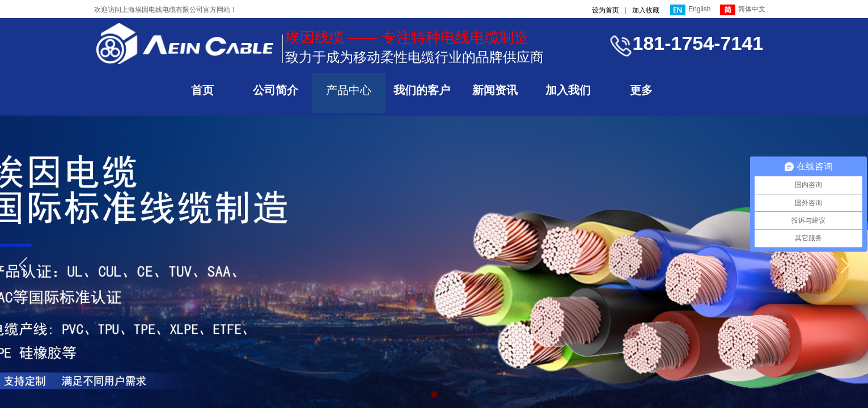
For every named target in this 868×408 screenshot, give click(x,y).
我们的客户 (422, 90)
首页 (202, 90)
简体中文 (743, 10)
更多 (641, 90)
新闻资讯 (495, 90)
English (690, 10)
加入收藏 (646, 10)
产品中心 (349, 90)
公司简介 (276, 90)
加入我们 (568, 90)
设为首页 (606, 10)
